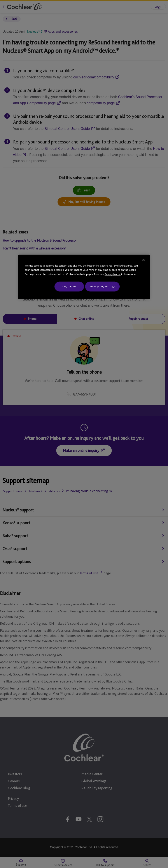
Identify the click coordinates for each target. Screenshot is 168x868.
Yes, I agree (69, 286)
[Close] (143, 260)
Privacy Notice (113, 274)
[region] (84, 277)
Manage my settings (102, 286)
